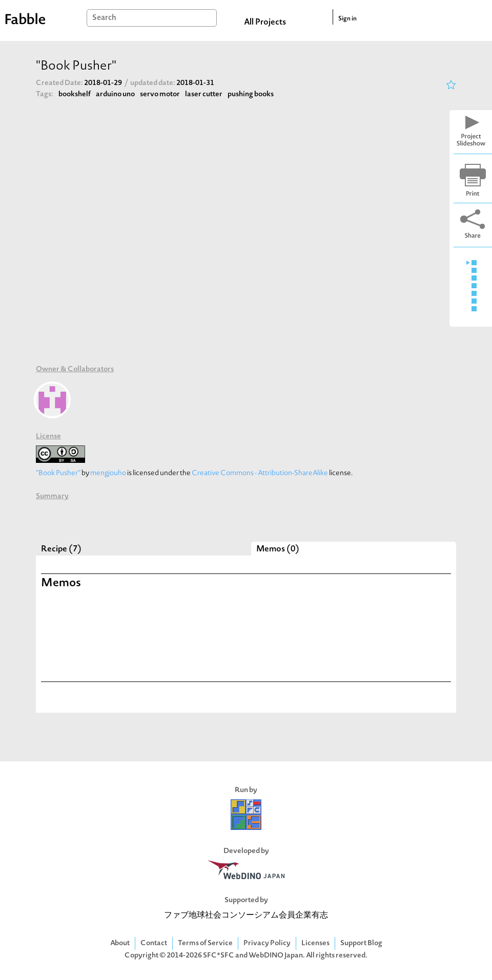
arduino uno (115, 94)
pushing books (251, 94)
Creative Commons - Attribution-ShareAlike (260, 473)
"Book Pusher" (58, 473)
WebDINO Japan (276, 956)
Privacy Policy (267, 943)
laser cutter (204, 94)
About (120, 943)
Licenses (315, 943)
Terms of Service (205, 943)
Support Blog (361, 943)
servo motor (160, 94)
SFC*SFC (219, 956)
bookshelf (75, 94)
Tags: (45, 94)
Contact (154, 943)
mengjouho (108, 473)
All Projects (265, 23)
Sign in (347, 19)
